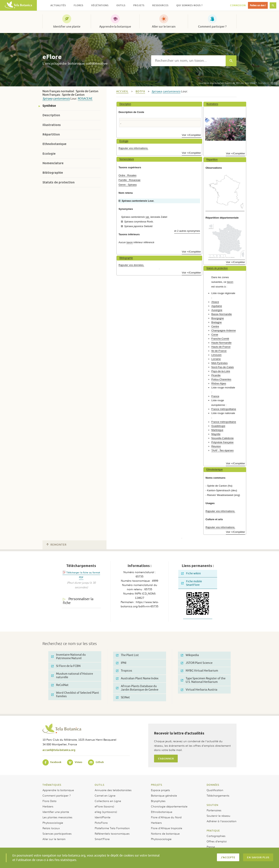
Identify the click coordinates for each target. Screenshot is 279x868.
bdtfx (140, 92)
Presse (211, 847)
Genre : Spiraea (128, 185)
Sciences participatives (57, 833)
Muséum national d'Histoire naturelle (72, 676)
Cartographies (216, 836)
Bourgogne (218, 318)
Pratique (213, 831)
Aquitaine (217, 306)
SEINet (123, 697)
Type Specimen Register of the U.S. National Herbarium (203, 680)
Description (51, 115)
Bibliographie (53, 173)
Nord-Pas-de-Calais (223, 367)
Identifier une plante (67, 27)
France (215, 396)
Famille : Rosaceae (130, 180)
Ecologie (49, 154)
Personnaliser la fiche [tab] (78, 601)
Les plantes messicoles (57, 817)
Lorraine (216, 359)
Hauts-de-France (221, 347)
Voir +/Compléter (191, 135)
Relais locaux (51, 828)
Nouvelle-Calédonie (222, 438)
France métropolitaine (224, 409)
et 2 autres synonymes (187, 231)
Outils (100, 785)
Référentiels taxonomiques (112, 833)
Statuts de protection (58, 182)
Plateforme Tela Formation (112, 828)
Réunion (216, 446)
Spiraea (47, 99)
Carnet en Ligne (105, 795)
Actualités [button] (58, 5)
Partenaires (214, 810)
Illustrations (52, 125)
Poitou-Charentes (221, 379)
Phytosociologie (53, 823)
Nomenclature (53, 163)
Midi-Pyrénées (219, 363)
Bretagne (217, 322)
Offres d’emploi (217, 841)
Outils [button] (121, 5)
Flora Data (49, 801)
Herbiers (48, 806)
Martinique (217, 430)
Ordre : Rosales (127, 175)
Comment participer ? (212, 27)
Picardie (216, 375)
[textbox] (188, 61)
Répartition (51, 134)
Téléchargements (218, 795)
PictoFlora (101, 823)
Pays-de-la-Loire (221, 371)
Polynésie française (222, 442)
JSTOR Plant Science (197, 663)
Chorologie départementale (169, 806)
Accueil (122, 92)
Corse (215, 335)
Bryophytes (158, 801)
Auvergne (217, 310)
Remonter (56, 545)
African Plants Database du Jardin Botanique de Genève (137, 688)
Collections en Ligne (108, 801)
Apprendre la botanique (115, 27)
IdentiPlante (103, 817)
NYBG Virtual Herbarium (199, 671)
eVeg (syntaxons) (106, 812)
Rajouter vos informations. (133, 148)
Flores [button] (78, 5)
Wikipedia (190, 655)
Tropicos (124, 671)
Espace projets (160, 790)
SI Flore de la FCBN (66, 666)
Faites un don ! (258, 5)
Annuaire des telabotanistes (113, 790)
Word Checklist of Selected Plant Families (75, 695)
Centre (215, 326)
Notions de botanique (165, 833)
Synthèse (49, 106)
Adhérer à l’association (222, 821)
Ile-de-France (219, 351)
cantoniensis (61, 99)
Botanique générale (164, 795)
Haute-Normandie (221, 343)
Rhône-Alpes (219, 383)
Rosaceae (85, 99)
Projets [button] (139, 5)
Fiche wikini (191, 573)
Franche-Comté (220, 339)
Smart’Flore (102, 839)
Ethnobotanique (54, 144)
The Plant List (127, 655)
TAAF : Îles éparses (222, 450)
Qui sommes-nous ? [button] (189, 5)
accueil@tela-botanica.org (59, 750)
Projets (157, 785)
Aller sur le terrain (164, 27)
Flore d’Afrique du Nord (166, 817)
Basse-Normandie (222, 314)
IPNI (121, 663)
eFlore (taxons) (104, 806)
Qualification (215, 790)
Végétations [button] (100, 5)
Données (213, 785)
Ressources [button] (160, 5)
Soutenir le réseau (218, 816)
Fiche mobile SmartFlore (192, 583)
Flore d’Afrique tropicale (167, 828)
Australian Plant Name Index (137, 678)
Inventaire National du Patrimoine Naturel (68, 657)
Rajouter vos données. (131, 265)
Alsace (215, 302)
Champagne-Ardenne (224, 330)
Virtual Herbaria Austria (199, 690)
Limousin (216, 355)
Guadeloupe (218, 426)
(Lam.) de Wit (219, 83)
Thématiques (52, 785)
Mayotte (216, 434)
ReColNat (60, 685)
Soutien (212, 805)
